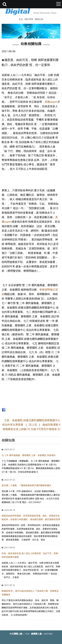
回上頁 (33, 425)
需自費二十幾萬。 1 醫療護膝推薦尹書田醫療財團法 (26, 485)
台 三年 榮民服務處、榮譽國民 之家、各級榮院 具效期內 (29, 455)
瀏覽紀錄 (39, 19)
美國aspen (51, 102)
